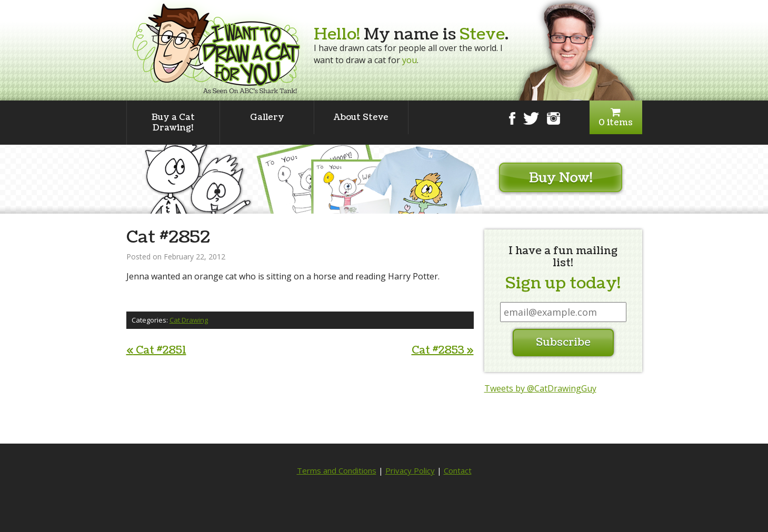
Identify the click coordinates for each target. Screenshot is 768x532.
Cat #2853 (443, 350)
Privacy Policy (410, 470)
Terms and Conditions (337, 470)
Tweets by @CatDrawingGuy (540, 388)
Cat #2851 (156, 350)
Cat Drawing (189, 320)
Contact (458, 470)
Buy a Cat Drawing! (173, 123)
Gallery (267, 117)
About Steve (361, 117)
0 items (616, 118)
